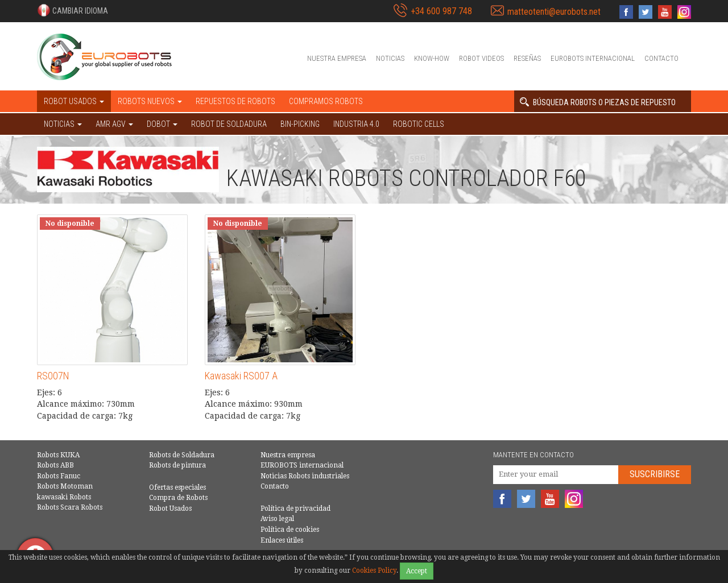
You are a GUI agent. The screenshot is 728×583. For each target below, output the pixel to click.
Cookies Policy (374, 570)
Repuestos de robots (235, 101)
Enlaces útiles (282, 540)
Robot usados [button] (74, 101)
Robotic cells (419, 124)
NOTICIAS (63, 124)
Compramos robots (326, 101)
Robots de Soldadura (182, 455)
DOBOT (162, 124)
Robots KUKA (58, 455)
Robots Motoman (65, 486)
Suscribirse (655, 474)
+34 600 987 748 (441, 11)
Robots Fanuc (59, 476)
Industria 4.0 (356, 124)
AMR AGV (114, 124)
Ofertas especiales (177, 487)
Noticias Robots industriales (305, 476)
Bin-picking (300, 124)
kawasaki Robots (64, 497)
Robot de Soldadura (229, 124)
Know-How (432, 58)
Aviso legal (277, 519)
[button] (73, 10)
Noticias (390, 58)
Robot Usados (170, 508)
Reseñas (527, 58)
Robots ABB (55, 465)
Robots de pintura (177, 465)
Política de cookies (290, 530)
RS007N (53, 376)
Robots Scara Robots (70, 507)
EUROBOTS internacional (593, 58)
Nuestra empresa (337, 58)
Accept (417, 571)
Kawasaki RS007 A (241, 376)
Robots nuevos (150, 101)
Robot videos (481, 58)
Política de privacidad (295, 508)
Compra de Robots (178, 498)
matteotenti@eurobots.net (554, 12)
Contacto (661, 58)
